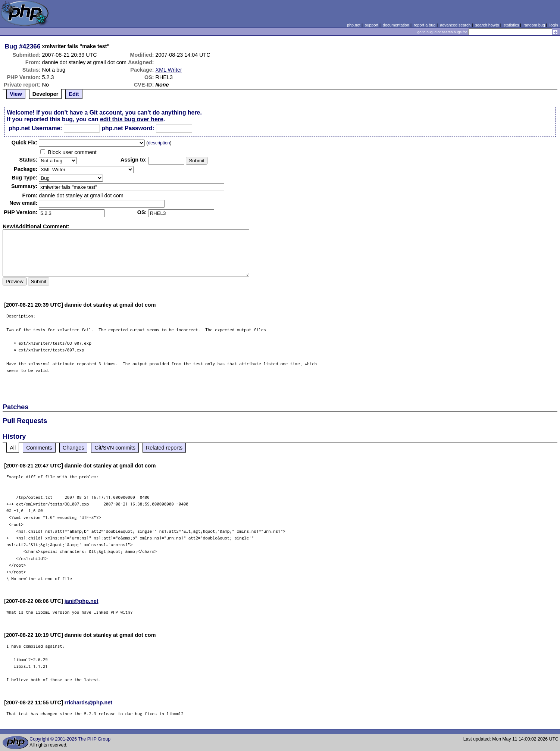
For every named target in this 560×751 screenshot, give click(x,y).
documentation (396, 25)
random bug (534, 25)
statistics (511, 25)
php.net (354, 25)
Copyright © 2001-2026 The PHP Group (70, 739)
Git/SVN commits (115, 448)
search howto (487, 25)
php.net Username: (35, 128)
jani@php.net (82, 601)
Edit (74, 94)
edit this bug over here (132, 119)
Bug (11, 46)
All (13, 448)
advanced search (455, 25)
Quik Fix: (25, 143)
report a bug (425, 25)
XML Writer (169, 70)
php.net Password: (128, 128)
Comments (39, 448)
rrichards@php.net (88, 703)
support (372, 25)
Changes (73, 448)
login (554, 25)
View (16, 94)
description (159, 143)
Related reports (164, 448)
